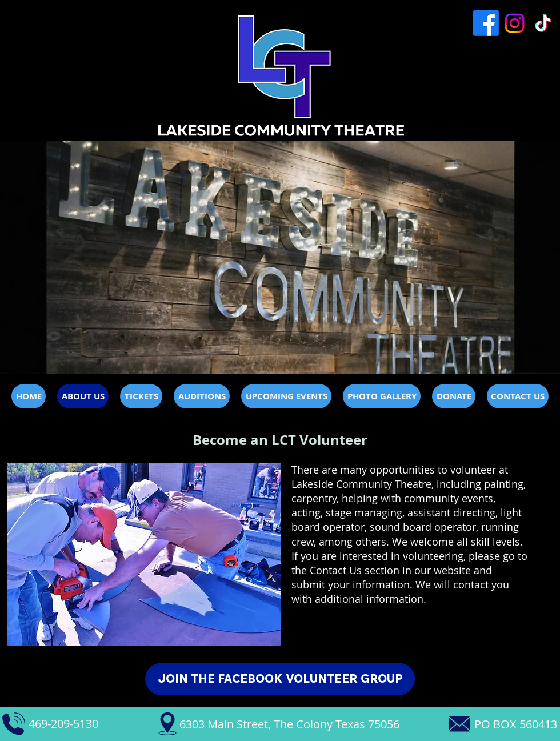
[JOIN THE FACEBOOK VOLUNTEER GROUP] (280, 679)
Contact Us (336, 570)
